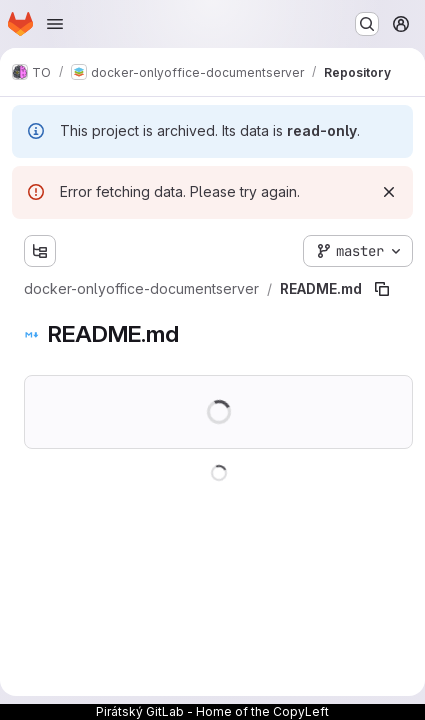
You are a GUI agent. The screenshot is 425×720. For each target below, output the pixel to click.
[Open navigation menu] (55, 24)
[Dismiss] (389, 192)
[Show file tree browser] (40, 251)
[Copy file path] (382, 289)
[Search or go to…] (367, 24)
